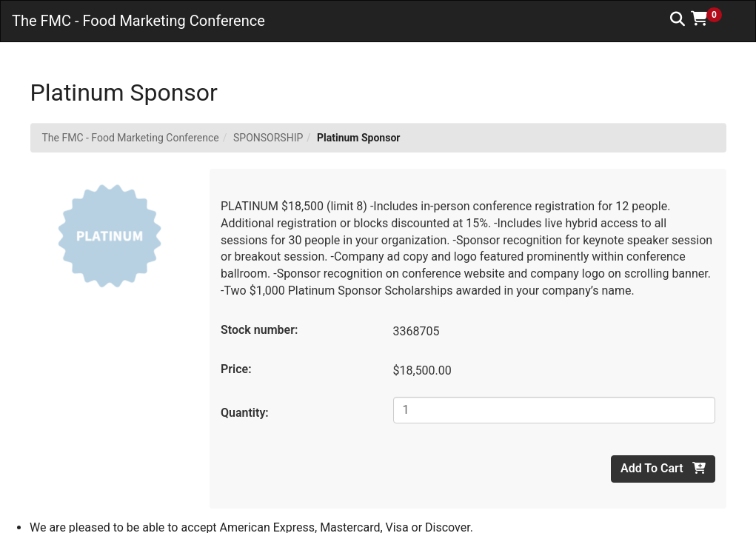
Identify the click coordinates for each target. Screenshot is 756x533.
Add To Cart (663, 468)
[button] (712, 19)
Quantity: (245, 413)
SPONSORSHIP (268, 138)
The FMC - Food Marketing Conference (131, 138)
